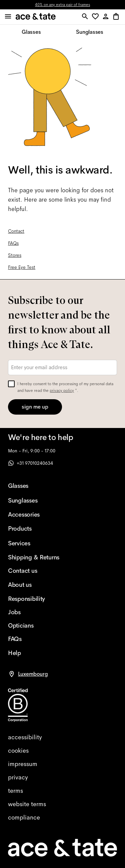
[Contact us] (34, 571)
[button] (96, 17)
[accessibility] (62, 737)
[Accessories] (34, 515)
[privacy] (62, 777)
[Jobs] (34, 612)
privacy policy (62, 391)
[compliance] (62, 818)
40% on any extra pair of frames (62, 5)
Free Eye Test (22, 267)
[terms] (62, 791)
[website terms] (62, 804)
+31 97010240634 (30, 463)
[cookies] (62, 751)
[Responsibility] (34, 599)
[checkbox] (11, 384)
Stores (15, 255)
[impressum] (62, 764)
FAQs (13, 243)
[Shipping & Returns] (34, 557)
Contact (16, 231)
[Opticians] (34, 626)
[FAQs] (34, 639)
